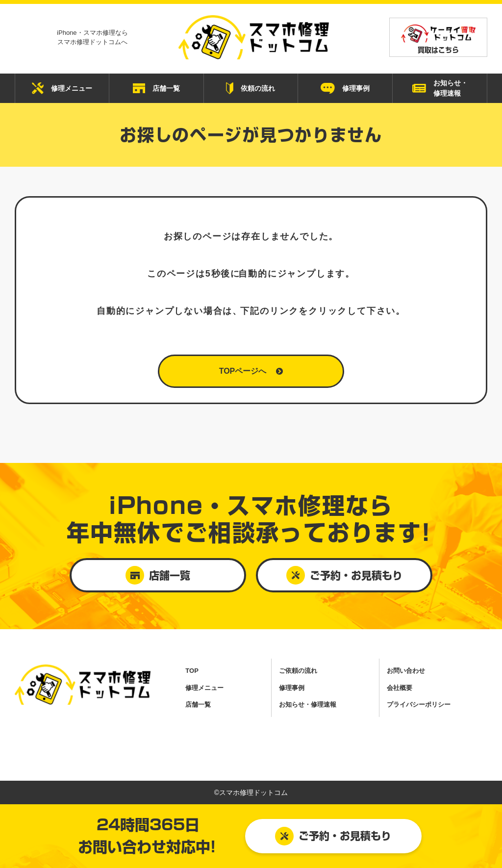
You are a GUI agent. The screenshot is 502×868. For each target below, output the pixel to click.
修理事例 (345, 88)
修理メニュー (62, 88)
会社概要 (400, 688)
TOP (192, 671)
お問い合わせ (406, 671)
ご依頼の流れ (298, 671)
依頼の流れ (251, 88)
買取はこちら (438, 39)
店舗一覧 (156, 88)
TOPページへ (251, 371)
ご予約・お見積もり (333, 836)
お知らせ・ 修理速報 (440, 88)
